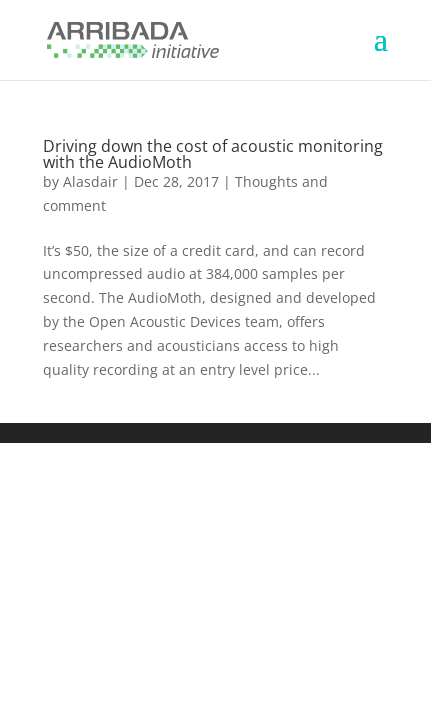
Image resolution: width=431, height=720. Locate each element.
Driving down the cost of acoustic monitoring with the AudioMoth (213, 154)
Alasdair (90, 181)
